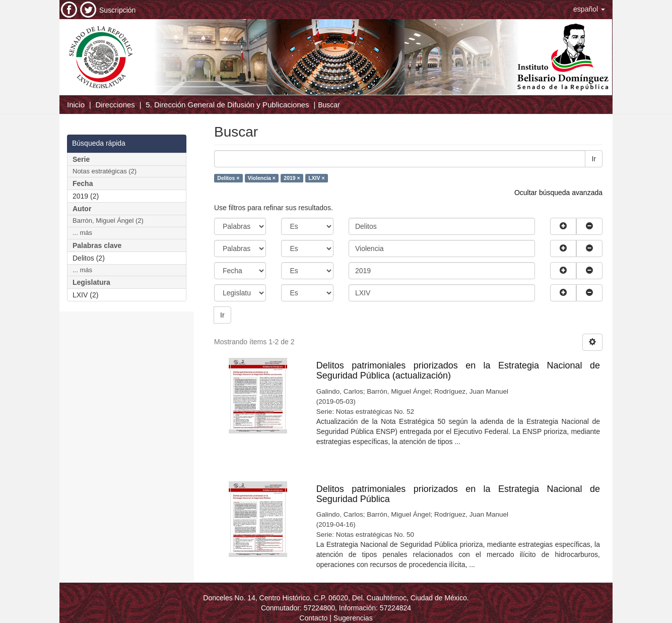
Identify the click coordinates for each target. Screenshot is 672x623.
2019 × (292, 178)
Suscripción (117, 10)
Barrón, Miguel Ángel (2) (108, 221)
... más (82, 233)
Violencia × (262, 178)
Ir (594, 159)
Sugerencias (353, 618)
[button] (589, 9)
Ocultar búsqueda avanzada (558, 193)
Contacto (313, 618)
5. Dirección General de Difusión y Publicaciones (227, 105)
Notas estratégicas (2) (105, 171)
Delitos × (228, 178)
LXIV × (316, 178)
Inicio (76, 105)
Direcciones (115, 105)
